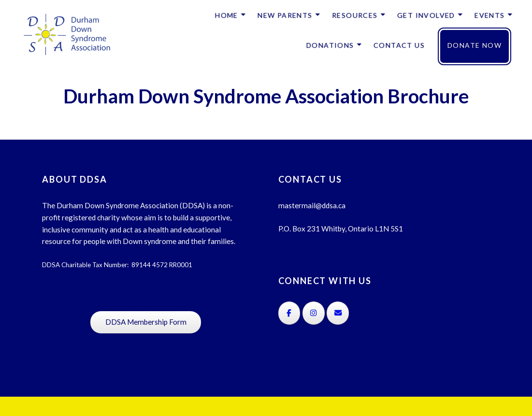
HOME (227, 15)
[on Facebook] (289, 313)
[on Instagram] (314, 313)
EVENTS (489, 15)
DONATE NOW (474, 45)
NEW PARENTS (285, 15)
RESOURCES (355, 15)
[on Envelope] (338, 313)
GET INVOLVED (426, 15)
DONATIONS (330, 45)
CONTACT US (399, 45)
